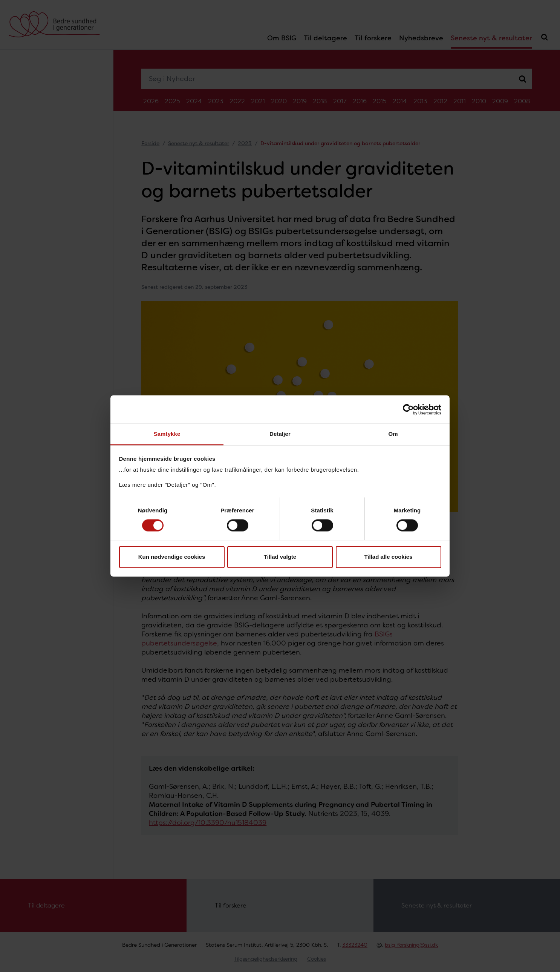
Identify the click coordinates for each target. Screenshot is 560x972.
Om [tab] (393, 434)
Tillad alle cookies (388, 557)
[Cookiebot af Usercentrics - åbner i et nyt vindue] (408, 409)
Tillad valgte (280, 557)
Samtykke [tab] (167, 434)
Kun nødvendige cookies (172, 557)
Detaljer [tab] (280, 434)
